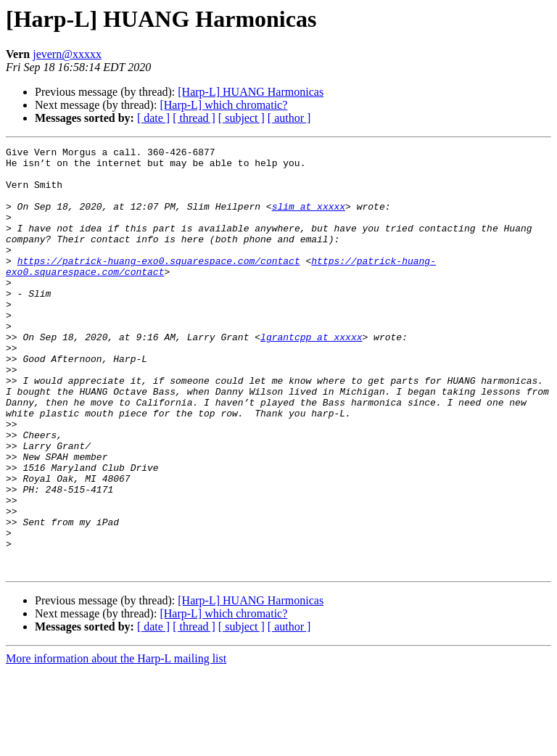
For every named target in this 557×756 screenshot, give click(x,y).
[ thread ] (194, 118)
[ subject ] (242, 118)
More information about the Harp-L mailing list (116, 743)
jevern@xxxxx (67, 54)
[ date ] (153, 118)
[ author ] (289, 118)
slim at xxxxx (309, 219)
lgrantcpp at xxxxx (311, 376)
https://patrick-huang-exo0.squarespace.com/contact (159, 284)
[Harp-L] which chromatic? (223, 105)
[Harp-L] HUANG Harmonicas (251, 92)
